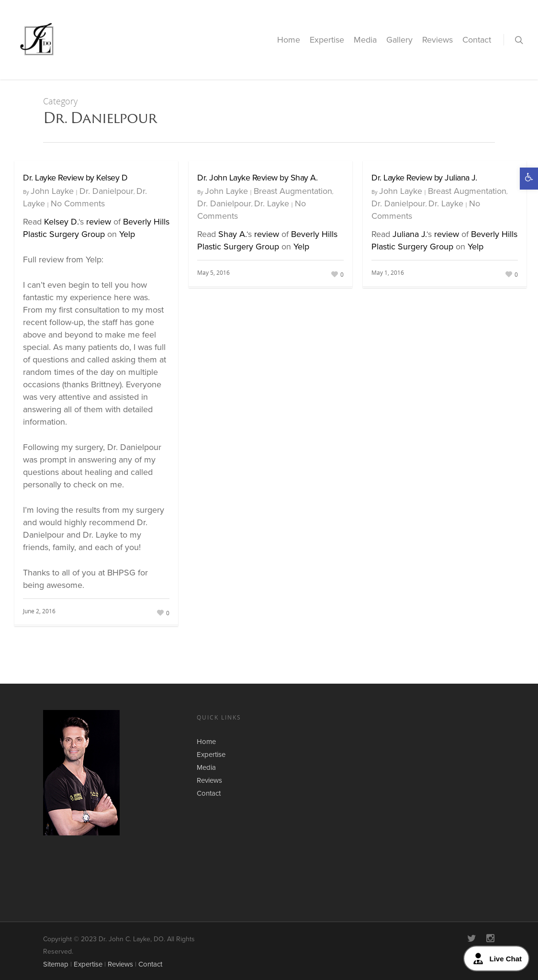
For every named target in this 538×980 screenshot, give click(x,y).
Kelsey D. (61, 222)
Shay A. (232, 234)
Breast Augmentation (293, 191)
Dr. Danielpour (106, 191)
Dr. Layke (272, 203)
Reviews (437, 40)
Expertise (327, 40)
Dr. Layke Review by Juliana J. (424, 178)
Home (289, 40)
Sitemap (56, 964)
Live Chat (496, 958)
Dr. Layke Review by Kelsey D (75, 178)
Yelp (127, 234)
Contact (477, 40)
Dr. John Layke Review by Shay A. (257, 178)
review (99, 222)
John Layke (52, 191)
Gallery (399, 40)
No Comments (78, 203)
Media (365, 40)
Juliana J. (409, 234)
